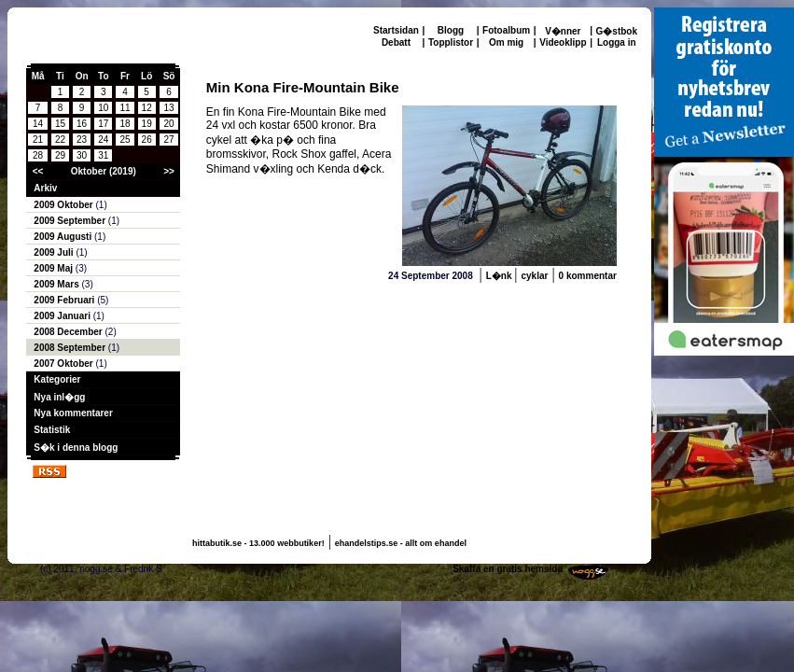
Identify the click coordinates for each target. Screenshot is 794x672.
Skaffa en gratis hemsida (508, 569)
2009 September (71, 221)
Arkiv (45, 188)
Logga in (617, 42)
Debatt (396, 42)
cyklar (534, 276)
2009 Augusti (64, 237)
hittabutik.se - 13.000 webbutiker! (258, 543)
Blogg (451, 30)
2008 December (69, 332)
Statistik (52, 430)
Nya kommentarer (73, 413)
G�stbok (617, 31)
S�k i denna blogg (76, 448)
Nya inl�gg (59, 397)
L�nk (501, 276)
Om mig (506, 42)
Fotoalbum (506, 30)
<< (38, 171)
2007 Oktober (64, 364)
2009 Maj (54, 268)
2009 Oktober (64, 205)
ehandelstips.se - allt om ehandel (401, 543)
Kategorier (57, 379)
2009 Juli (55, 252)
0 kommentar (588, 276)
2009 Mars (57, 284)
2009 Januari (63, 316)
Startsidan (396, 30)
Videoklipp (563, 42)
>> (169, 171)
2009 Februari (65, 300)
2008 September (71, 348)
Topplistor (451, 42)
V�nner (563, 31)
